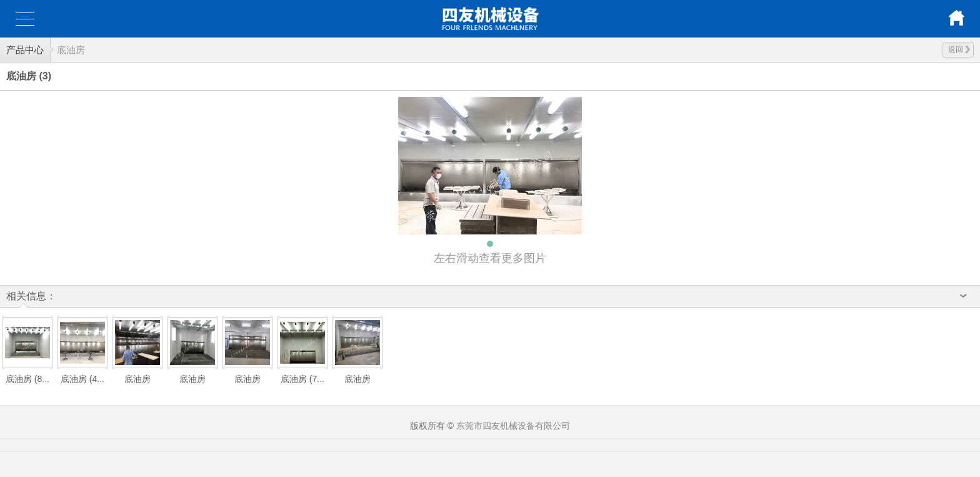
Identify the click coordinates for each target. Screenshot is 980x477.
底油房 (71, 50)
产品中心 (25, 50)
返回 (959, 49)
